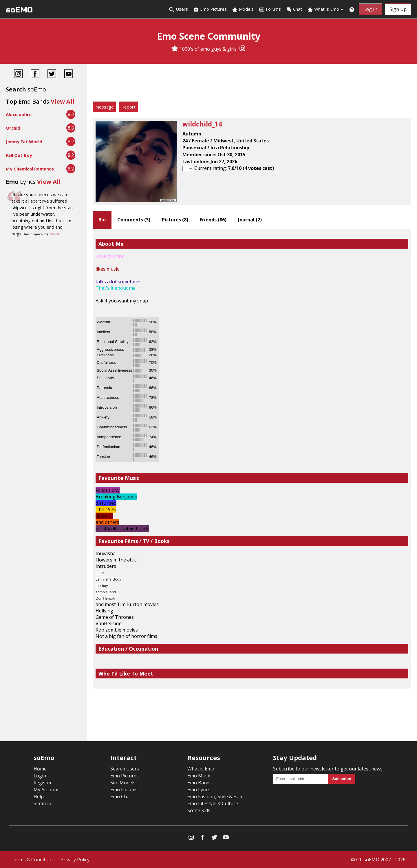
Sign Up (398, 9)
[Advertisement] (252, 84)
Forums (270, 9)
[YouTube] (69, 75)
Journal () (250, 220)
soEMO (19, 10)
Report (128, 107)
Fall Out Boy (19, 155)
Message (105, 107)
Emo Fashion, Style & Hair (215, 797)
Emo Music (199, 776)
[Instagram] (242, 49)
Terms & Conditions (33, 860)
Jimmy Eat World (24, 142)
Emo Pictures (210, 9)
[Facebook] (35, 75)
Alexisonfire (19, 114)
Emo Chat (121, 797)
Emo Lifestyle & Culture (213, 803)
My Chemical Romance (30, 169)
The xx (54, 234)
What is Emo (325, 9)
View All (63, 101)
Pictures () (175, 220)
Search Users (125, 769)
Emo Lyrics (199, 790)
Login (40, 776)
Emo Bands (200, 783)
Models (243, 9)
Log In (370, 9)
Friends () (213, 220)
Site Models (123, 783)
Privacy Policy (75, 860)
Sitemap (42, 803)
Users (178, 9)
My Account (46, 790)
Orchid (13, 128)
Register (43, 783)
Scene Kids (199, 810)
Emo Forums (124, 790)
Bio (102, 220)
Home (40, 769)
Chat (294, 9)
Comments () (134, 220)
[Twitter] (52, 75)
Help (39, 797)
